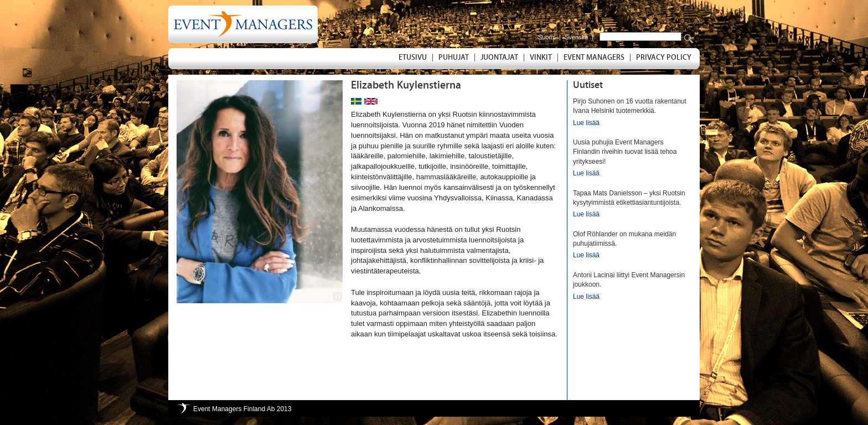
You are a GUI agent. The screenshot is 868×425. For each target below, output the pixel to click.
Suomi (547, 37)
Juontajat (499, 58)
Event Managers (594, 58)
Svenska (576, 37)
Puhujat (454, 58)
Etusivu (413, 58)
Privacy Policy (664, 58)
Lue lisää (586, 123)
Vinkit (541, 58)
